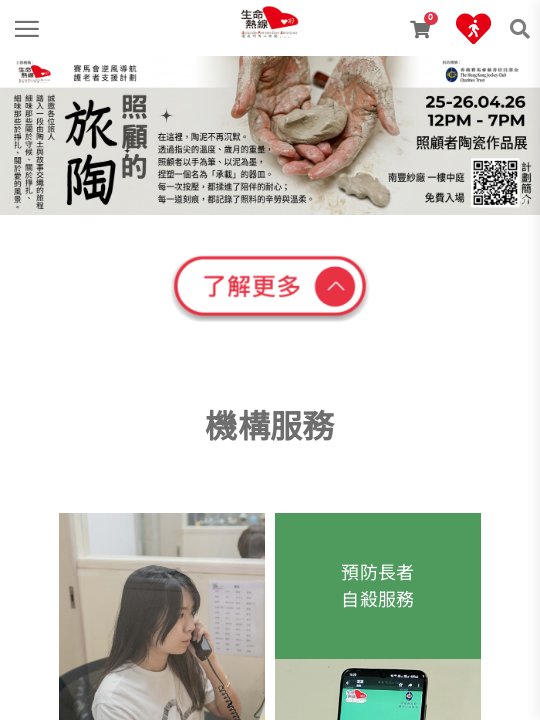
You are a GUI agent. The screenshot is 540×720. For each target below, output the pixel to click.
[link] (270, 15)
